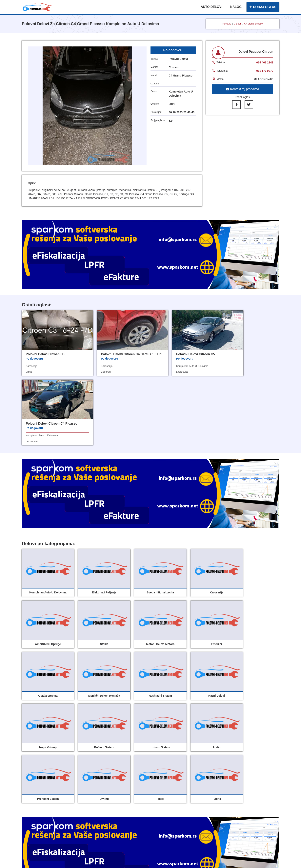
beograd (96, 376)
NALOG (236, 7)
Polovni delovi (122, 779)
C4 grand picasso (253, 24)
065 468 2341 (265, 62)
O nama (160, 787)
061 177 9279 (265, 71)
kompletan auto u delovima (173, 366)
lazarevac (162, 372)
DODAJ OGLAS (263, 7)
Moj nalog (119, 787)
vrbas (29, 372)
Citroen (238, 24)
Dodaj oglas (163, 779)
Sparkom (155, 815)
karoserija (32, 366)
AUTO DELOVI (211, 7)
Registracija (163, 796)
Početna (227, 24)
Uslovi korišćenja (125, 796)
